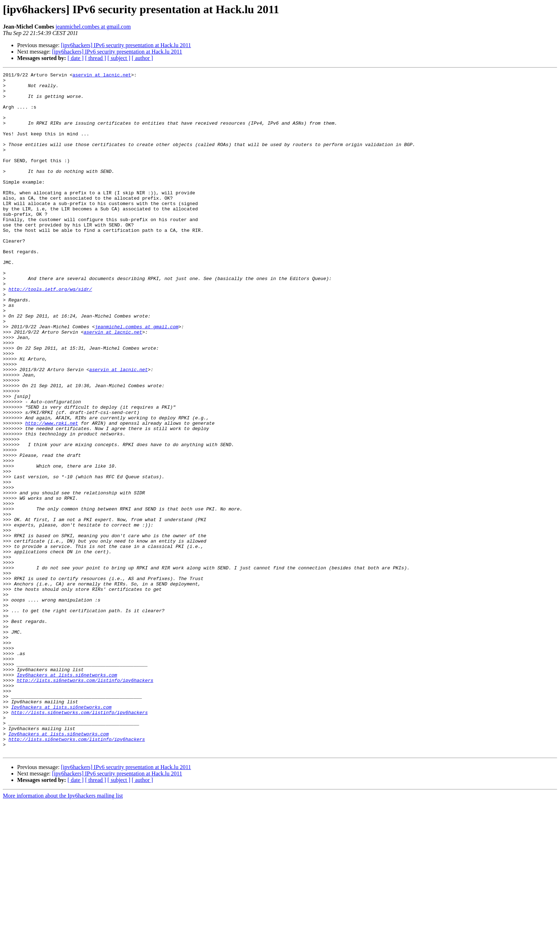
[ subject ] (119, 58)
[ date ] (76, 58)
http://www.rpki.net (51, 494)
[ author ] (142, 58)
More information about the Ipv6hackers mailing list (63, 932)
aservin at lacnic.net (102, 76)
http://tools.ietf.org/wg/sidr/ (50, 333)
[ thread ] (96, 58)
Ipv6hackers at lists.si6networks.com (67, 796)
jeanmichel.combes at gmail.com (93, 27)
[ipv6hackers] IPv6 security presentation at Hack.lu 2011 (126, 45)
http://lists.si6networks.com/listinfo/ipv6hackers (85, 802)
